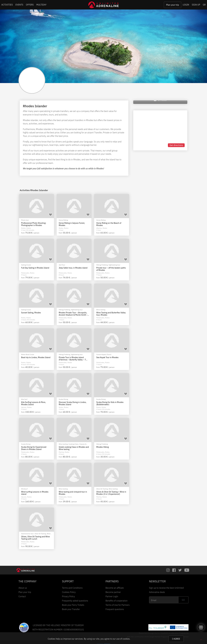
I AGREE (176, 639)
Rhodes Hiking (102, 447)
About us (23, 588)
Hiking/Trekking (102, 265)
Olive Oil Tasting (102, 489)
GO (183, 600)
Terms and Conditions (72, 588)
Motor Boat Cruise (28, 354)
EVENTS (19, 5)
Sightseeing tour (114, 265)
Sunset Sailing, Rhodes (31, 313)
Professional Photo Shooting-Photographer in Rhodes (34, 224)
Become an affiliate (115, 588)
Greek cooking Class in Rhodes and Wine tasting (74, 448)
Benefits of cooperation (116, 601)
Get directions (176, 145)
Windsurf (24, 489)
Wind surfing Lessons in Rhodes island (35, 493)
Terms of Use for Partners (118, 605)
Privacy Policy (68, 596)
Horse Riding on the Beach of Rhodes (109, 224)
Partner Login (112, 596)
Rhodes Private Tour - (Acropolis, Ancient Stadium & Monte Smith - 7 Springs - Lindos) (74, 314)
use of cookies (123, 639)
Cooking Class (73, 444)
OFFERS (30, 5)
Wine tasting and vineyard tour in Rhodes (73, 493)
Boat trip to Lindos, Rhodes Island (36, 357)
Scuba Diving (63, 399)
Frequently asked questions (75, 601)
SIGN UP (196, 5)
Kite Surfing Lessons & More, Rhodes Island (33, 403)
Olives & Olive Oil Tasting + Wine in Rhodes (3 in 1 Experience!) (111, 493)
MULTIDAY (41, 5)
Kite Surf (24, 399)
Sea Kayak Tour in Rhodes (107, 357)
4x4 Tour (62, 265)
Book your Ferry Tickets (73, 605)
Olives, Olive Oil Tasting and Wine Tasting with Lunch (35, 538)
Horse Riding (63, 220)
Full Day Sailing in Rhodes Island (35, 268)
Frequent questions (115, 609)
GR (204, 5)
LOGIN (186, 5)
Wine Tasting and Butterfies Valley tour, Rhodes (111, 314)
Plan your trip (173, 5)
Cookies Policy (69, 592)
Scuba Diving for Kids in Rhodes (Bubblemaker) (110, 403)
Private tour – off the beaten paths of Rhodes (111, 269)
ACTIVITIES (7, 5)
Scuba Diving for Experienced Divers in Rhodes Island (34, 448)
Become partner (113, 592)
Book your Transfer (71, 609)
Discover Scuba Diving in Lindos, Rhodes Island (73, 403)
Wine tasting (101, 310)
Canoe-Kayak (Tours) (104, 354)
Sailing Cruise (26, 265)
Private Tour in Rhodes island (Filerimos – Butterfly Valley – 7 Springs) (72, 359)
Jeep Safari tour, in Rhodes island (73, 268)
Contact (22, 596)
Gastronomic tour (27, 534)
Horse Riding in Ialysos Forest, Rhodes (72, 224)
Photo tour (25, 220)
